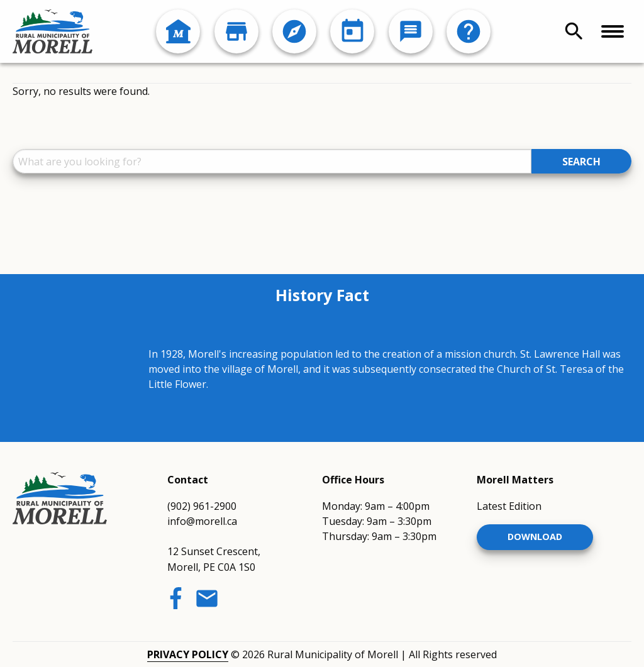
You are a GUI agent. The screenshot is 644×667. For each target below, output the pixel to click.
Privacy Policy (188, 654)
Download (535, 537)
